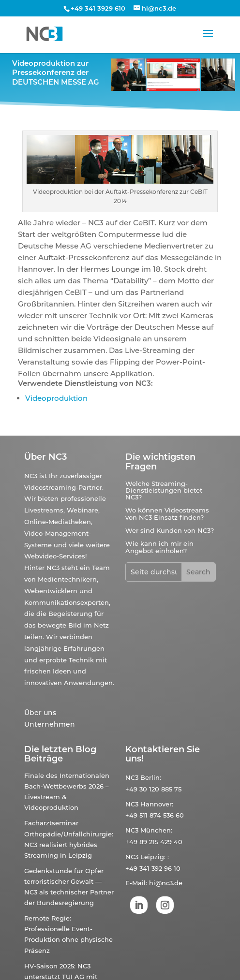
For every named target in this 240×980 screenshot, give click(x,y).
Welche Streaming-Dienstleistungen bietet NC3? (164, 490)
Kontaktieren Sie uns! (163, 754)
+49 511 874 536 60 (155, 815)
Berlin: (151, 777)
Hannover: (157, 804)
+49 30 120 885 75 (153, 789)
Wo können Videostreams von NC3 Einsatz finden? (167, 513)
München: (156, 830)
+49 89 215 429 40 (154, 842)
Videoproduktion (56, 398)
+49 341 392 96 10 (153, 868)
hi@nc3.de (166, 883)
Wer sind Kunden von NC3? (170, 530)
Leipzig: (153, 857)
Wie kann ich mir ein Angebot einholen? (159, 547)
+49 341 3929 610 (98, 8)
